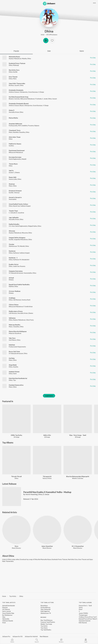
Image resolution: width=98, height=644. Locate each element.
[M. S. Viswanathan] (78, 530)
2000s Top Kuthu (16, 435)
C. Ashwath (12, 213)
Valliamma (12, 318)
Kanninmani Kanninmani (17, 150)
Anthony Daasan (14, 92)
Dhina (49, 31)
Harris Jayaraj (6, 611)
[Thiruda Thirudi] (16, 460)
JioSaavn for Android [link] (31, 636)
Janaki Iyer (16, 266)
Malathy (24, 59)
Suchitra (11, 146)
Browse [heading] (43, 617)
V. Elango (41, 92)
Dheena (17, 172)
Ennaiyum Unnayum (15, 191)
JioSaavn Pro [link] (6, 636)
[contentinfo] (49, 617)
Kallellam (12, 345)
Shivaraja (12, 231)
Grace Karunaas (33, 92)
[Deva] (16, 530)
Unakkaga (12, 298)
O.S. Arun (12, 226)
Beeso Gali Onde (14, 352)
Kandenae (12, 251)
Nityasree (25, 233)
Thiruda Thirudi (16, 476)
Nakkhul (11, 286)
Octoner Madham (15, 291)
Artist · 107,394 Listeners (49, 35)
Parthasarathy (13, 126)
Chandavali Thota (15, 130)
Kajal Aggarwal (45, 611)
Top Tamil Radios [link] (46, 630)
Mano (15, 79)
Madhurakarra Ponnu (16, 311)
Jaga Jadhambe (14, 217)
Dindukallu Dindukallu (16, 90)
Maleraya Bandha (14, 325)
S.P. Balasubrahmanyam (16, 273)
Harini (15, 374)
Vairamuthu (6, 619)
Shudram (12, 184)
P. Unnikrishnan (28, 307)
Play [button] (46, 41)
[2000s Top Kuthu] (16, 419)
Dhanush (5, 607)
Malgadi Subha (32, 226)
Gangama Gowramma (16, 271)
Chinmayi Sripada (8, 621)
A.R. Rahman (6, 609)
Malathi (24, 159)
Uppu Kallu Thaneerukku (17, 83)
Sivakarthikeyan (45, 607)
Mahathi (22, 246)
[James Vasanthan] (47, 530)
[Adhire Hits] (47, 419)
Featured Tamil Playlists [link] (48, 622)
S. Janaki (45, 99)
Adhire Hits (47, 435)
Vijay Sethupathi (46, 609)
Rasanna (23, 266)
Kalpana (37, 126)
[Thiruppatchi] (47, 460)
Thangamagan (83, 615)
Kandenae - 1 (13, 258)
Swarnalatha (13, 199)
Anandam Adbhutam (15, 124)
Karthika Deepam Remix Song (19, 97)
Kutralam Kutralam (15, 157)
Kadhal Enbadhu (14, 224)
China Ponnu (30, 320)
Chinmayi (17, 193)
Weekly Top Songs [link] (46, 624)
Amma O (12, 110)
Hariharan (16, 253)
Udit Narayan (17, 300)
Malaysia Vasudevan (15, 333)
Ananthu (16, 367)
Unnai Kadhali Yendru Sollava (18, 204)
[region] (49, 596)
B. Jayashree (20, 213)
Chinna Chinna (14, 305)
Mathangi (16, 65)
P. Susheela (38, 99)
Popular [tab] (16, 51)
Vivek (4, 623)
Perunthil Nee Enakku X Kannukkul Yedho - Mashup (47, 492)
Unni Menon (12, 340)
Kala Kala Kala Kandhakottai (18, 378)
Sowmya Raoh (26, 300)
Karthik (15, 72)
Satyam (55, 99)
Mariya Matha (13, 118)
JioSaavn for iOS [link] (17, 636)
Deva (16, 546)
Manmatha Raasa (14, 57)
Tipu (14, 380)
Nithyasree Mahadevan (27, 99)
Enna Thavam (13, 77)
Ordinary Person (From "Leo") (88, 617)
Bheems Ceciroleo (14, 99)
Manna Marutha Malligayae (18, 331)
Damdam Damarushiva (16, 385)
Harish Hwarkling (32, 494)
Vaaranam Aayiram (85, 621)
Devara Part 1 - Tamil (85, 606)
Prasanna (31, 126)
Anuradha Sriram (14, 112)
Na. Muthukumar (7, 615)
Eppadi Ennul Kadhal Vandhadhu (19, 285)
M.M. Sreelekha (23, 126)
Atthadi (11, 278)
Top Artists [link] (44, 626)
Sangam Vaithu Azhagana (17, 238)
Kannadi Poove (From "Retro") (88, 619)
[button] (52, 41)
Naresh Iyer (16, 206)
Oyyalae (12, 244)
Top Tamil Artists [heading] (9, 602)
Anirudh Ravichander (9, 606)
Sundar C (12, 172)
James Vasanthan (47, 546)
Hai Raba (12, 358)
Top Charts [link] (44, 628)
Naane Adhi (13, 177)
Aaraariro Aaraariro (15, 197)
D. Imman (46, 494)
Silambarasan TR (14, 246)
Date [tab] (49, 51)
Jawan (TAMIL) (83, 613)
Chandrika (16, 327)
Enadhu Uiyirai (14, 264)
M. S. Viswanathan (78, 546)
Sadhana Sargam (26, 206)
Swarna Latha (13, 179)
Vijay (4, 617)
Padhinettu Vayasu (15, 144)
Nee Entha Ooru (14, 70)
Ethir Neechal (83, 623)
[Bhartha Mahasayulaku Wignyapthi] (78, 460)
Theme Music (13, 164)
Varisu (81, 607)
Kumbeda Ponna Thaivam (17, 63)
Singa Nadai (13, 365)
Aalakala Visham (14, 372)
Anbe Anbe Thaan (15, 137)
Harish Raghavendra (15, 159)
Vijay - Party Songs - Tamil (78, 435)
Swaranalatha (28, 273)
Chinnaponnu (24, 92)
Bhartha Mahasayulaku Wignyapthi (78, 476)
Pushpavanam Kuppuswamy (17, 347)
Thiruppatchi (47, 476)
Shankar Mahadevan (15, 59)
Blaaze (22, 105)
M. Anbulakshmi (24, 260)
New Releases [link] (44, 636)
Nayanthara (44, 606)
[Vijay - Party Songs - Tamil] (78, 419)
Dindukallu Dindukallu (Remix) (19, 104)
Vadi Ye (11, 171)
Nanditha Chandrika (19, 132)
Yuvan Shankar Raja (8, 613)
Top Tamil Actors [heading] (47, 602)
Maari (81, 609)
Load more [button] (49, 396)
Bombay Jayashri (14, 85)
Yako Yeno (12, 338)
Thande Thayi (13, 211)
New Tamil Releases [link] (47, 620)
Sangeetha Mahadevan (21, 239)
